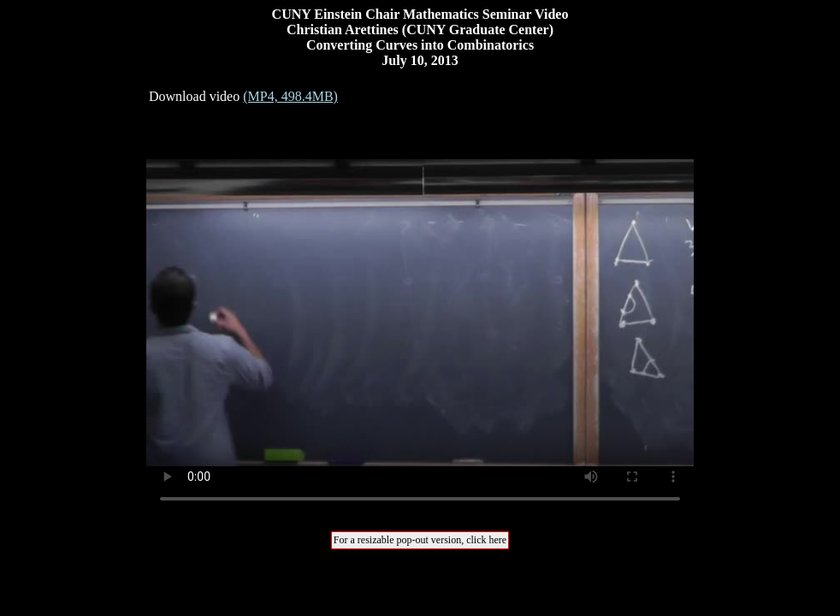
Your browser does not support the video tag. (420, 312)
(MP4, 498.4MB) (290, 96)
